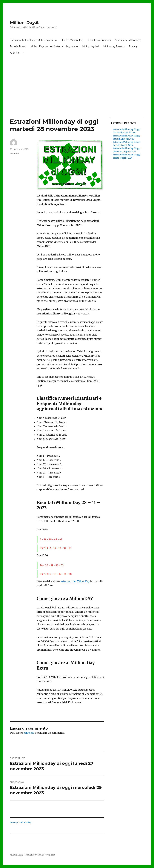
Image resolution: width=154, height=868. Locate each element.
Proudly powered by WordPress (40, 855)
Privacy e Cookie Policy (21, 823)
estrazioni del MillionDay (75, 581)
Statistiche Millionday (128, 40)
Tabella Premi (18, 46)
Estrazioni (15, 153)
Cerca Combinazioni (99, 40)
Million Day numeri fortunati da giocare (54, 46)
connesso (29, 733)
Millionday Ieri (90, 46)
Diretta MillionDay (72, 40)
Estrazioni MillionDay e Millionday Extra (33, 40)
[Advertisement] (78, 79)
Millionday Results (114, 46)
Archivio (15, 53)
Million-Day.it (24, 23)
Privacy (133, 46)
